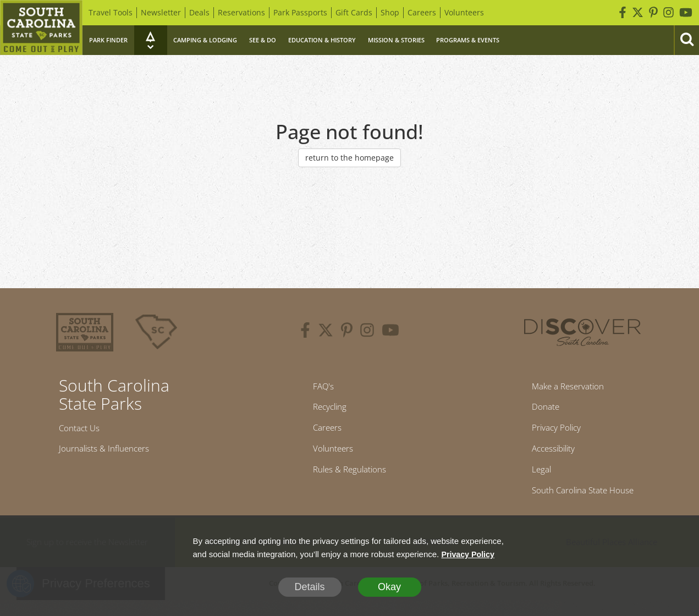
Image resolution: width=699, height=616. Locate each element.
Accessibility (547, 458)
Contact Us (84, 430)
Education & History (322, 40)
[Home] (41, 28)
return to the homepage (349, 158)
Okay (389, 587)
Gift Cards (354, 12)
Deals (199, 12)
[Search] (686, 40)
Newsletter (161, 12)
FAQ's (317, 388)
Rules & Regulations (349, 482)
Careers (422, 12)
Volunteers (464, 12)
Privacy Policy (550, 435)
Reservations (241, 12)
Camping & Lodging (205, 40)
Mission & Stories (396, 40)
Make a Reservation (565, 388)
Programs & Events (468, 40)
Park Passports (300, 12)
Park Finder (108, 40)
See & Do (263, 40)
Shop (390, 12)
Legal (532, 482)
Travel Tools (111, 12)
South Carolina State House (583, 505)
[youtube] (390, 332)
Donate (537, 411)
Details (309, 587)
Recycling (325, 411)
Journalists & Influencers (113, 453)
